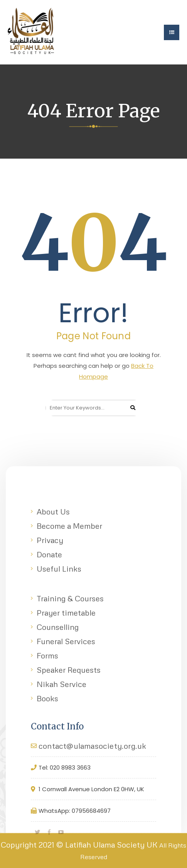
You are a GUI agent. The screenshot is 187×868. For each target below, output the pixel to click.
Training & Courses (70, 598)
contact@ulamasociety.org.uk (92, 746)
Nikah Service (61, 684)
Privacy (50, 540)
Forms (47, 655)
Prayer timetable (66, 613)
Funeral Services (66, 641)
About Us (53, 511)
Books (47, 698)
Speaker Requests (69, 670)
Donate (49, 554)
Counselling (58, 627)
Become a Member (69, 526)
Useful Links (59, 569)
